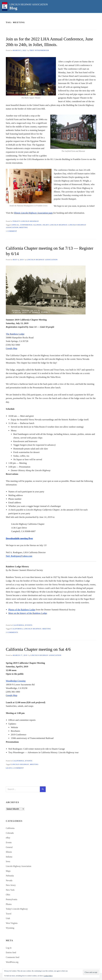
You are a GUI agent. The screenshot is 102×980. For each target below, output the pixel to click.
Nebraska (10, 876)
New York (10, 890)
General (9, 847)
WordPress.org (12, 962)
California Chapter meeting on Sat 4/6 (38, 649)
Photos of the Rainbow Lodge (22, 610)
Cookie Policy (48, 976)
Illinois (37, 225)
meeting (24, 227)
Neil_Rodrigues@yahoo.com (19, 556)
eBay (8, 838)
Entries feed (11, 952)
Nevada (9, 880)
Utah (8, 918)
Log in (9, 948)
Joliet (46, 225)
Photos (9, 904)
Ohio (8, 895)
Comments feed (13, 957)
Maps (8, 871)
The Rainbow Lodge (15, 334)
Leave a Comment (15, 768)
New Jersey (11, 885)
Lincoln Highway (59, 225)
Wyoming (10, 928)
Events (29, 625)
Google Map (11, 348)
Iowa (8, 861)
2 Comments (12, 632)
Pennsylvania (11, 899)
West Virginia (12, 923)
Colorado (10, 833)
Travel (9, 914)
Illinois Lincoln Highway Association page (34, 213)
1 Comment (11, 231)
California (18, 625)
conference (26, 225)
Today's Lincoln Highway (26, 221)
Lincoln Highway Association (42, 260)
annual (15, 225)
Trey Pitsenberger (39, 50)
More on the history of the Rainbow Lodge (28, 613)
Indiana (9, 857)
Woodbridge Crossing (16, 681)
